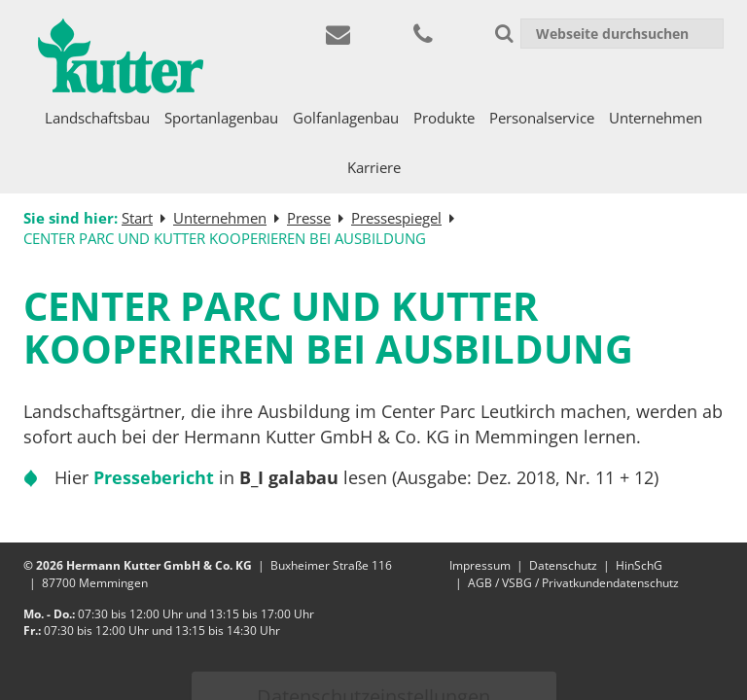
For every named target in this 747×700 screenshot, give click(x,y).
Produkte (444, 118)
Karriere (374, 167)
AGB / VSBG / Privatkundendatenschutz (573, 583)
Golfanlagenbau (346, 118)
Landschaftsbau (97, 118)
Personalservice (542, 118)
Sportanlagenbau (221, 118)
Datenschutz (563, 565)
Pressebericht (154, 477)
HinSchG (639, 565)
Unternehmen (656, 118)
